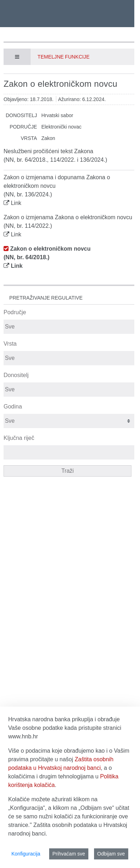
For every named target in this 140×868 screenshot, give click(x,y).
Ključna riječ (19, 438)
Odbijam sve (111, 854)
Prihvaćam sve (69, 854)
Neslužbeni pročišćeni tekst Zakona (48, 151)
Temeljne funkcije (63, 57)
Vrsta (10, 344)
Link (16, 203)
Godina (13, 407)
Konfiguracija (26, 854)
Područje (15, 312)
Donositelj (16, 375)
